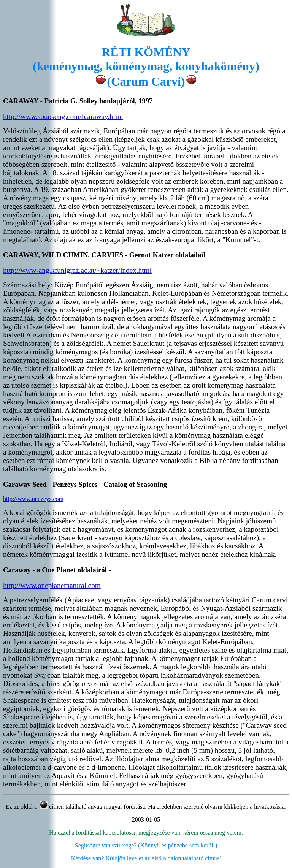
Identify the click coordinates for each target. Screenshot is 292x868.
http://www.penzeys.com (33, 499)
